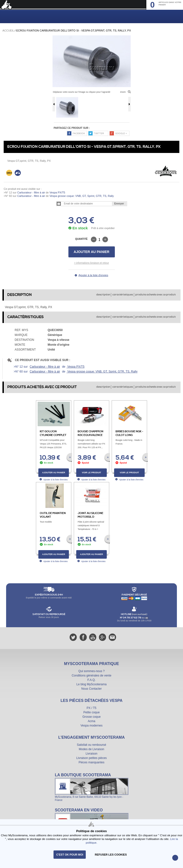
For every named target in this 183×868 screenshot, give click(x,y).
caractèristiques (123, 295)
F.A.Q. (91, 680)
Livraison (91, 754)
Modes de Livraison (91, 749)
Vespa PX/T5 (57, 192)
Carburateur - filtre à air (31, 192)
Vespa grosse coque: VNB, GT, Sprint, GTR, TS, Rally (81, 196)
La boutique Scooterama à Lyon (92, 787)
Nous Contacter (91, 689)
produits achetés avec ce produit (156, 295)
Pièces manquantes (91, 762)
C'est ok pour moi (70, 855)
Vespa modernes (91, 726)
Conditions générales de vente (91, 676)
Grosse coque (91, 717)
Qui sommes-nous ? (91, 671)
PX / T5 (92, 708)
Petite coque (91, 712)
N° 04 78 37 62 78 (131, 618)
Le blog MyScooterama (91, 684)
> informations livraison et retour (91, 263)
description (103, 295)
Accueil (8, 30)
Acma (91, 721)
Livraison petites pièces (91, 758)
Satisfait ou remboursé (91, 745)
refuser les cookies (111, 855)
